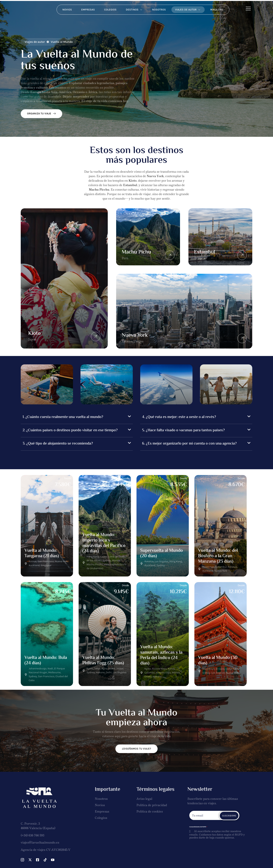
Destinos (134, 10)
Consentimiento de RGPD (198, 827)
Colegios (110, 10)
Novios (67, 10)
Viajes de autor (188, 10)
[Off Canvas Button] (248, 9)
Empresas (88, 10)
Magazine (217, 10)
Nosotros (159, 10)
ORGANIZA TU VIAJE (41, 114)
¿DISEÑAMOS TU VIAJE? (136, 749)
